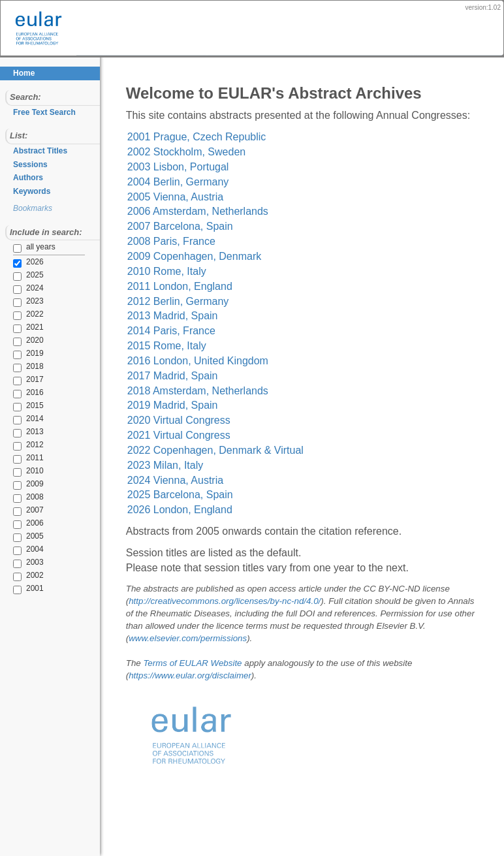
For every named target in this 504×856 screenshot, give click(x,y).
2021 (28, 328)
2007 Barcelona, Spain (191, 241)
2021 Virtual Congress (190, 450)
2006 (28, 524)
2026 (28, 262)
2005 (28, 537)
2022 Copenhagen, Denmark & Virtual (227, 465)
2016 (28, 393)
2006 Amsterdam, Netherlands (209, 226)
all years (34, 247)
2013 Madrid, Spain (184, 331)
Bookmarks (33, 208)
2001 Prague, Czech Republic (208, 152)
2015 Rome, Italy (178, 361)
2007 (28, 511)
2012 (28, 445)
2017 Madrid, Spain (184, 391)
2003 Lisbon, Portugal (189, 182)
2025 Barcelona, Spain (191, 510)
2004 (28, 550)
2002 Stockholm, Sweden (197, 167)
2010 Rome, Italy (178, 286)
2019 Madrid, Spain (184, 420)
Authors (28, 178)
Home (24, 73)
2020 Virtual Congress (190, 435)
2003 (28, 563)
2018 (28, 367)
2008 (28, 498)
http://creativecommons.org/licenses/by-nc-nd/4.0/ (236, 616)
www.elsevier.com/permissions (199, 653)
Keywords (32, 191)
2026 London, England (191, 525)
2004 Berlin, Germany (189, 197)
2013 (28, 432)
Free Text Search (44, 112)
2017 (28, 380)
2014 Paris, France (182, 346)
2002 (28, 576)
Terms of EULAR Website (204, 678)
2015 (28, 406)
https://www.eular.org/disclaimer (201, 690)
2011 (28, 458)
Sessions (30, 165)
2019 (28, 354)
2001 (28, 589)
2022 (28, 315)
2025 (28, 276)
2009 (28, 484)
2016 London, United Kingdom (209, 376)
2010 (28, 471)
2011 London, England (191, 301)
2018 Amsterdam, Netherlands (209, 405)
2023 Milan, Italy (177, 480)
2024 (28, 289)
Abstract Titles (40, 151)
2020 (28, 341)
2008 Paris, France (182, 256)
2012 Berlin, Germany (189, 316)
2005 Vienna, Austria (186, 211)
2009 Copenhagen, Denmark (205, 271)
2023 (28, 302)
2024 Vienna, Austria (186, 495)
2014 (28, 419)
